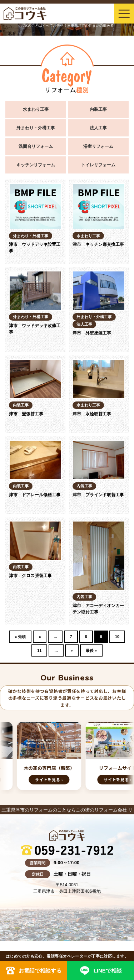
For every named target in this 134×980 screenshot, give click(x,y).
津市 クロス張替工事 (30, 576)
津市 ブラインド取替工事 (98, 495)
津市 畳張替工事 (26, 414)
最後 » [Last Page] (91, 650)
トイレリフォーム (98, 165)
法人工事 (98, 128)
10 (117, 637)
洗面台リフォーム (36, 146)
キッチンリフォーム (36, 165)
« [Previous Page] (40, 637)
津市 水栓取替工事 (92, 414)
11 (39, 650)
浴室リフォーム (98, 146)
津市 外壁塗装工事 (92, 333)
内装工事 (98, 109)
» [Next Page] (72, 650)
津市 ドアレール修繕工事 (35, 495)
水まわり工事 (36, 109)
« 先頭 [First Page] (20, 637)
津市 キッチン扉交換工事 (98, 244)
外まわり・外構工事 (36, 128)
